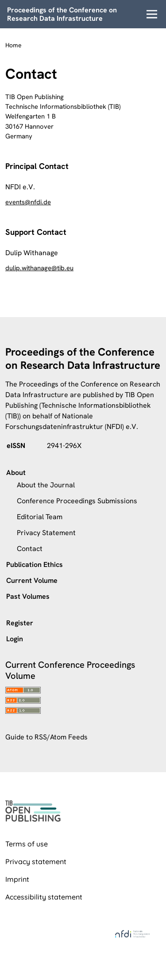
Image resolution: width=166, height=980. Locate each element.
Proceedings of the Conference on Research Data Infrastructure (62, 14)
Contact (30, 549)
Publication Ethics (35, 565)
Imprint (17, 879)
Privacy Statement (46, 533)
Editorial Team (40, 517)
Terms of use (27, 844)
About (16, 473)
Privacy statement (36, 861)
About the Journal (46, 485)
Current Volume (32, 580)
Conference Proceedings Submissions (77, 501)
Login (15, 639)
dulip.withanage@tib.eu (39, 268)
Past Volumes (28, 596)
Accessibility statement (44, 897)
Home (14, 45)
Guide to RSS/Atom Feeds (46, 737)
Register (20, 623)
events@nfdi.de (28, 202)
